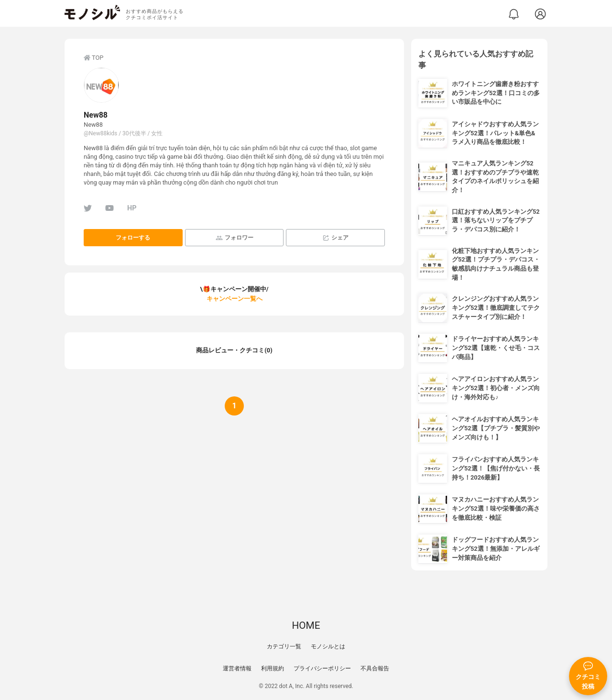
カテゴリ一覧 (284, 646)
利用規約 (273, 668)
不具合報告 (375, 668)
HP (132, 208)
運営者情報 (237, 668)
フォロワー (235, 238)
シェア (335, 238)
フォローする (133, 238)
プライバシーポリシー (322, 668)
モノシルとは (328, 646)
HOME (306, 625)
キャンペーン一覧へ (235, 299)
